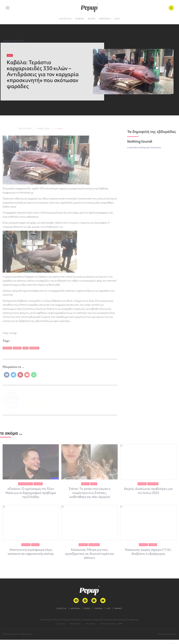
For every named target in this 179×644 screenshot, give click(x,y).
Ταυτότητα (61, 628)
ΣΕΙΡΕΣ (87, 613)
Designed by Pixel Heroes (167, 638)
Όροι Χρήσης (91, 628)
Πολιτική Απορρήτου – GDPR (111, 628)
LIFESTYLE (59, 613)
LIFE (110, 613)
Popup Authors (75, 628)
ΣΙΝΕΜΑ (99, 613)
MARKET (121, 613)
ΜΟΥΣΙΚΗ (74, 613)
